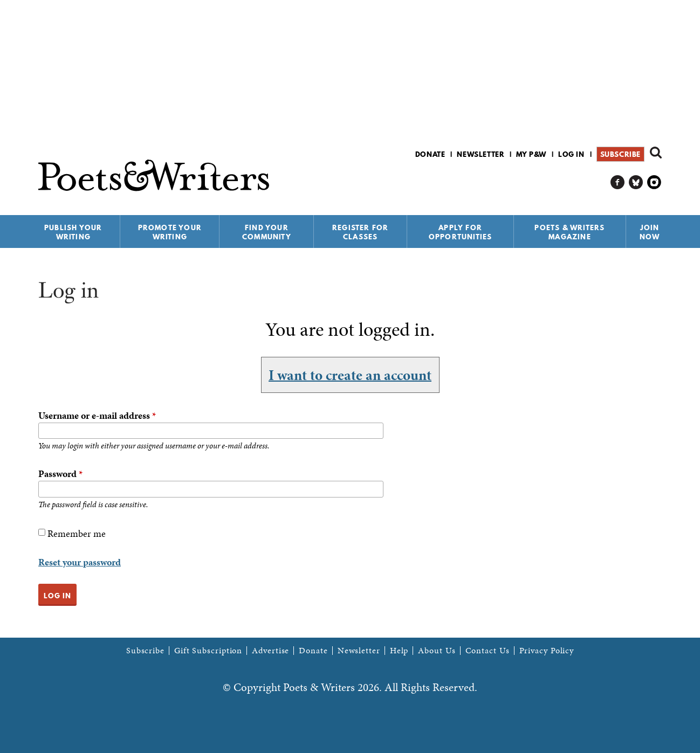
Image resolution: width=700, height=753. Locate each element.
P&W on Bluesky (636, 182)
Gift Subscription (208, 651)
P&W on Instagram (654, 182)
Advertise (270, 651)
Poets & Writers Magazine (569, 232)
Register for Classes (360, 232)
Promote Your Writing (170, 232)
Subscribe (620, 154)
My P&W (531, 154)
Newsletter (481, 154)
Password (60, 474)
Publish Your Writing (73, 232)
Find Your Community (267, 232)
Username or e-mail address (97, 415)
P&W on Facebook (618, 182)
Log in (571, 154)
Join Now (650, 232)
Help (399, 651)
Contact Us (488, 651)
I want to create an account (350, 375)
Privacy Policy (547, 651)
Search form (656, 153)
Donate (430, 154)
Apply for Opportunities (461, 232)
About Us (437, 651)
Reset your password (80, 562)
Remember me (77, 533)
